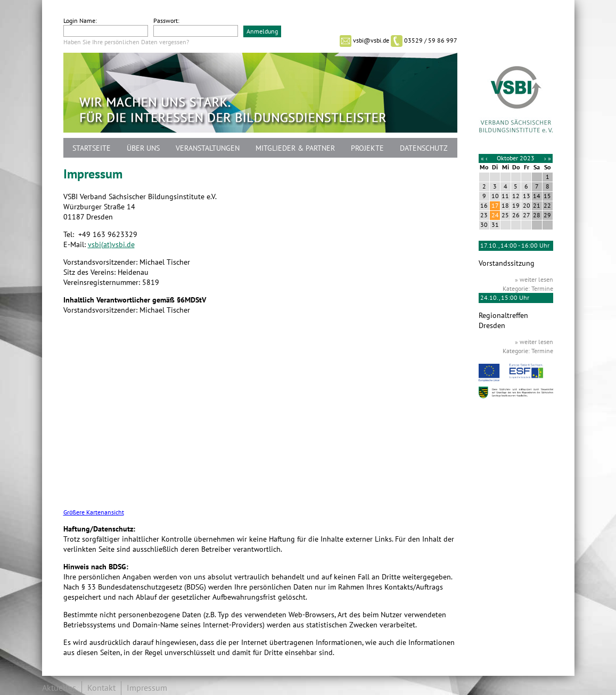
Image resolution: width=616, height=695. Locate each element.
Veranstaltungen (208, 148)
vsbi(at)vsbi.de (111, 245)
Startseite (92, 148)
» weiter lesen (534, 280)
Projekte (367, 148)
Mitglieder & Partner (295, 148)
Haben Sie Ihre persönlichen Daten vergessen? (126, 42)
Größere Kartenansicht (94, 513)
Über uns (143, 148)
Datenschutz (424, 148)
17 (495, 206)
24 (495, 215)
